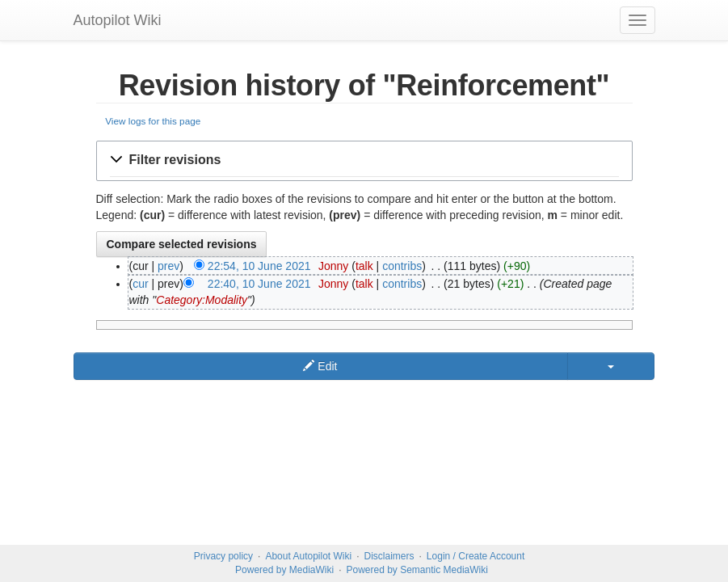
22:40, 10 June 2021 (259, 284)
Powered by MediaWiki (284, 570)
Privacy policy (223, 556)
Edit (320, 366)
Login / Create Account (476, 556)
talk (364, 266)
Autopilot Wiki (118, 20)
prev (168, 266)
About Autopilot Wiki (308, 556)
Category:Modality (202, 300)
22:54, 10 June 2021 (259, 266)
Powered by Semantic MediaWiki (417, 570)
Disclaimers (389, 556)
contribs (402, 266)
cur (140, 284)
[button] (364, 161)
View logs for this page (153, 121)
